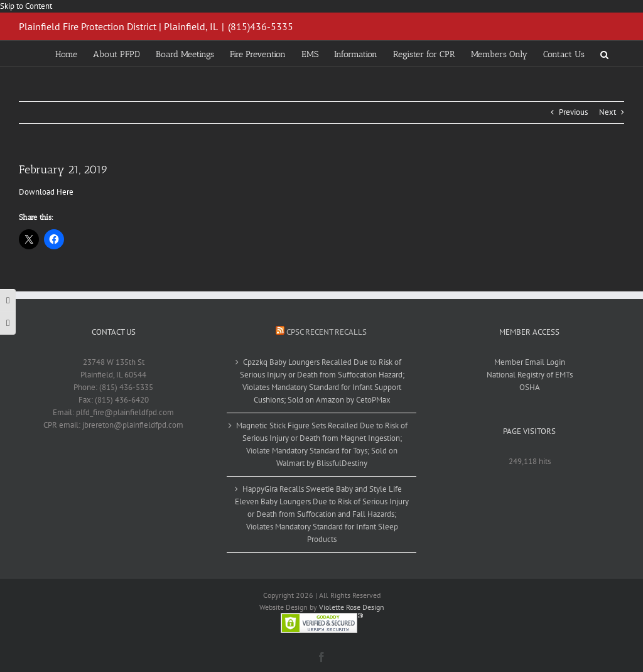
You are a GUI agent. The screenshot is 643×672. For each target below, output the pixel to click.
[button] (604, 53)
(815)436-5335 (261, 26)
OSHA (530, 387)
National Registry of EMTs (530, 375)
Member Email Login (530, 362)
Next (608, 112)
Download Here (46, 192)
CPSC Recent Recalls (327, 332)
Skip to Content (26, 6)
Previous (573, 112)
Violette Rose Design (352, 607)
